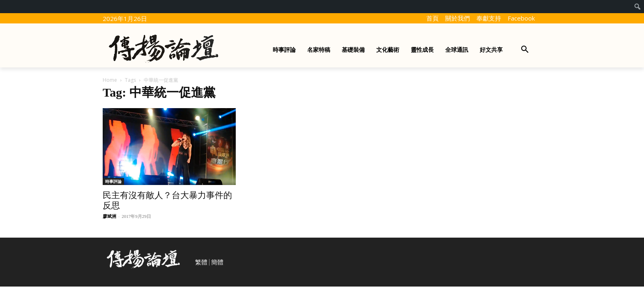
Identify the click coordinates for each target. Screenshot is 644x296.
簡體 (217, 262)
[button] (525, 50)
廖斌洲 (109, 216)
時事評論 (113, 181)
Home (110, 80)
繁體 (201, 262)
